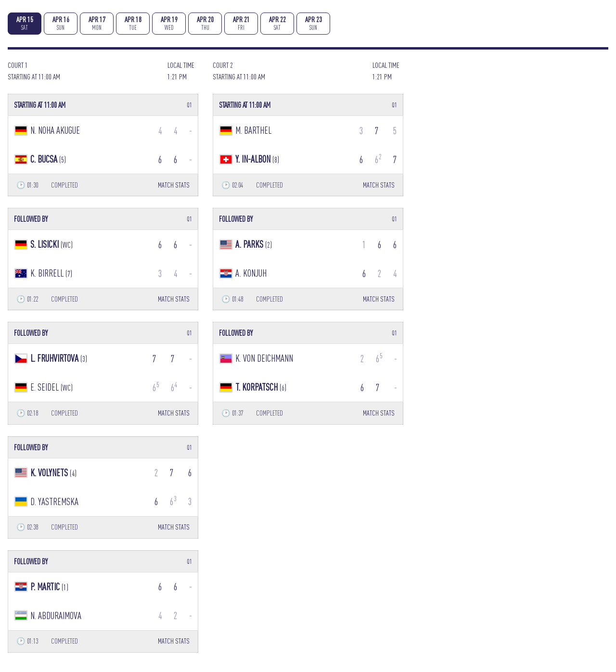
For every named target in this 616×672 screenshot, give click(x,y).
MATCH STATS (174, 185)
